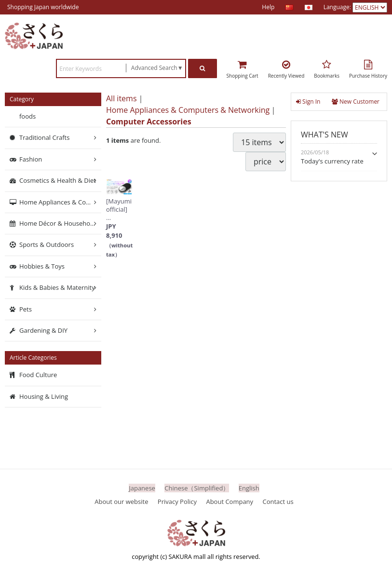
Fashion (31, 159)
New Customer (356, 102)
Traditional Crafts (44, 138)
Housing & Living (44, 396)
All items (122, 98)
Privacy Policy (177, 502)
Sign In (308, 102)
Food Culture (38, 375)
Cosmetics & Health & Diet (58, 181)
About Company (230, 502)
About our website (121, 502)
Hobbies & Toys (42, 266)
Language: (338, 7)
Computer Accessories (149, 122)
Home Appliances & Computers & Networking (188, 110)
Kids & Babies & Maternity (57, 288)
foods (27, 116)
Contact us (278, 502)
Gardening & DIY (43, 330)
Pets (26, 309)
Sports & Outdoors (47, 245)
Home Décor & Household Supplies (60, 223)
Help (268, 7)
